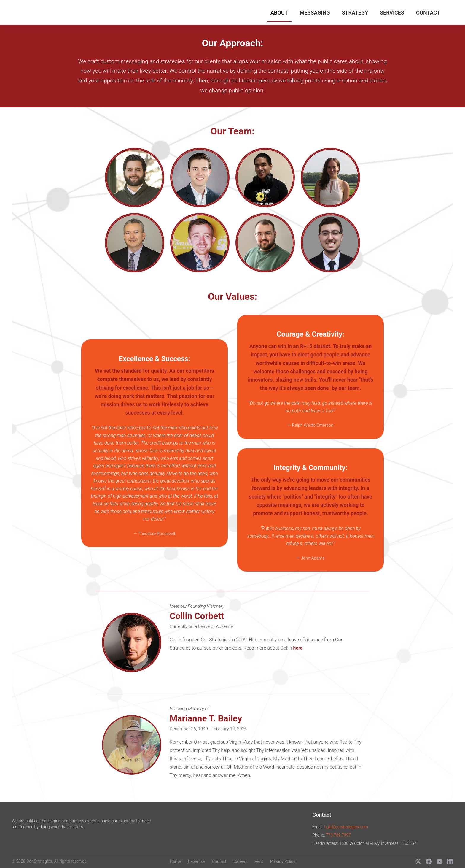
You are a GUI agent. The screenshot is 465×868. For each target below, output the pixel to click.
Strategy (355, 13)
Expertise (196, 861)
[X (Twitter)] (418, 861)
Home (175, 861)
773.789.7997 (338, 835)
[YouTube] (439, 861)
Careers (240, 861)
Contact (428, 13)
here (298, 648)
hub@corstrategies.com (346, 827)
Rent (259, 861)
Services (392, 13)
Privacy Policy (283, 861)
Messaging (315, 13)
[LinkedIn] (450, 861)
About (279, 13)
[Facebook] (429, 861)
